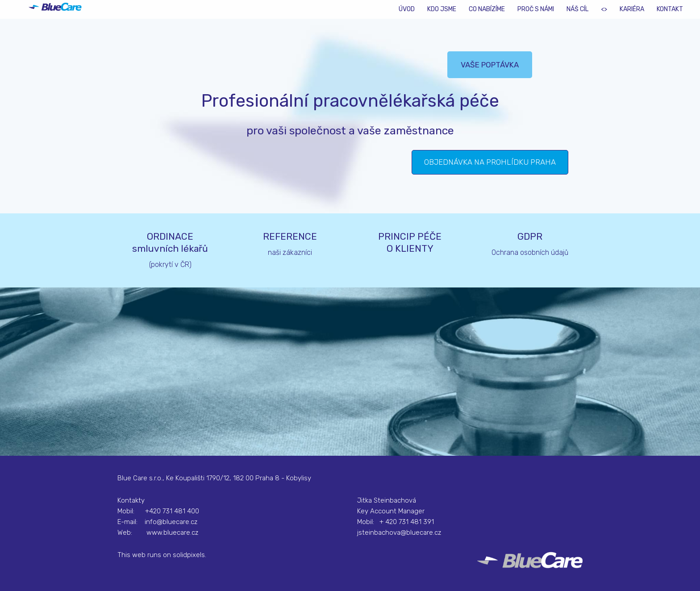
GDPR (530, 236)
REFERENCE (290, 236)
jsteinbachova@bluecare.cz (399, 533)
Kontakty (131, 500)
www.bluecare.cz (172, 533)
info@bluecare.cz (171, 522)
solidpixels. (190, 555)
